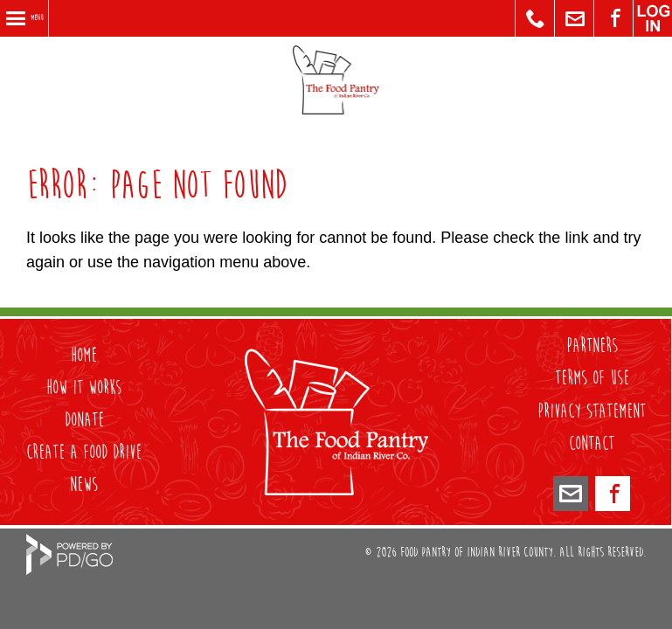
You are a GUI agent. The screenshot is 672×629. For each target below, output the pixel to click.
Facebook (613, 494)
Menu (37, 18)
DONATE (84, 420)
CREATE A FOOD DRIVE (84, 453)
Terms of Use (592, 378)
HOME (84, 356)
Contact (592, 444)
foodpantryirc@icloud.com (571, 494)
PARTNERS (592, 346)
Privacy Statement (592, 411)
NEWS (84, 485)
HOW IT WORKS (84, 388)
